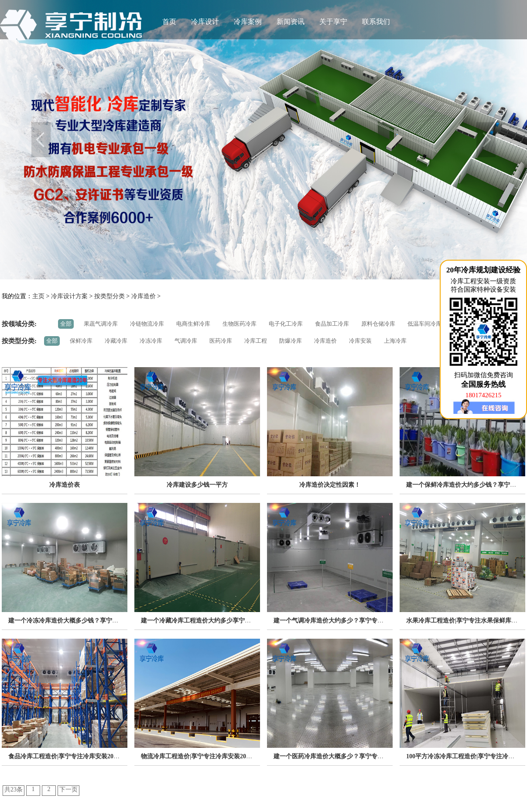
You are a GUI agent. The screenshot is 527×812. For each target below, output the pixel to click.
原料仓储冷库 (378, 324)
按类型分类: (19, 341)
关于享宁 (333, 22)
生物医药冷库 (240, 324)
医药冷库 (221, 341)
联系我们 (376, 22)
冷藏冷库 (116, 341)
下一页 (68, 790)
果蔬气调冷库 (101, 324)
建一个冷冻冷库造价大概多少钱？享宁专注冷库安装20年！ (88, 621)
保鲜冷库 (81, 341)
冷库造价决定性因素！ (330, 485)
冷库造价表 (65, 485)
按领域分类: (19, 324)
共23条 (14, 790)
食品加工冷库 (332, 324)
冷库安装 (360, 341)
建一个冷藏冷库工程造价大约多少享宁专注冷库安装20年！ (220, 621)
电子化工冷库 (286, 324)
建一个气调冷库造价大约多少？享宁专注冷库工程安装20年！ (356, 621)
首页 (169, 22)
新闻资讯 (291, 22)
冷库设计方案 (69, 296)
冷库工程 (256, 341)
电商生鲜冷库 (193, 324)
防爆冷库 (291, 341)
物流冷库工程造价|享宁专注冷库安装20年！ (200, 756)
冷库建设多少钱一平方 (197, 485)
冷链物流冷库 (147, 324)
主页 (38, 296)
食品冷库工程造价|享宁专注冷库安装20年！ (67, 756)
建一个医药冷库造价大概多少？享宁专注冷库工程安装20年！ (356, 756)
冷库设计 (205, 22)
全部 (66, 324)
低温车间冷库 (424, 324)
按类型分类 (110, 296)
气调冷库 (186, 341)
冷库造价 (144, 296)
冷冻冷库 (151, 341)
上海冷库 (395, 341)
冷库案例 (248, 22)
